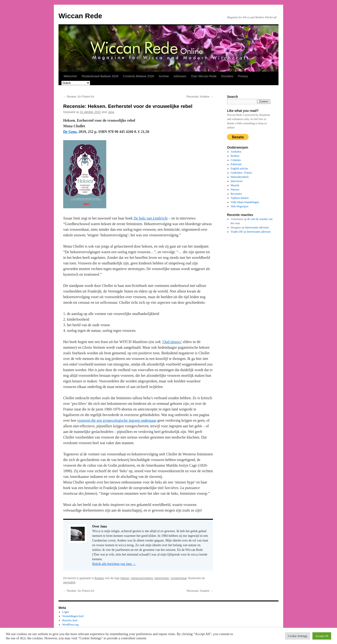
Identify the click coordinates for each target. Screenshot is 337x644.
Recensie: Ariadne (200, 97)
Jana (111, 112)
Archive (164, 76)
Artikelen (236, 152)
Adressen (180, 76)
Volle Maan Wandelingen (245, 202)
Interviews (237, 181)
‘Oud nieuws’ (172, 342)
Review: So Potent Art (79, 97)
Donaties (227, 76)
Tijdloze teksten (240, 198)
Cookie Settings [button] (298, 636)
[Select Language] (76, 83)
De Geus (70, 132)
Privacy (243, 76)
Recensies (236, 194)
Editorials (236, 164)
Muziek (235, 185)
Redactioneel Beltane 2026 (100, 76)
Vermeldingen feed (73, 616)
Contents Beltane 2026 (139, 76)
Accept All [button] (322, 636)
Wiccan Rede (80, 16)
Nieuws (235, 190)
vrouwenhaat (179, 578)
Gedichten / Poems (241, 173)
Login (66, 612)
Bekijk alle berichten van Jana (114, 564)
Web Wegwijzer (240, 206)
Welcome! (70, 76)
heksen (125, 578)
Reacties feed (70, 620)
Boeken (99, 578)
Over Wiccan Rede (204, 76)
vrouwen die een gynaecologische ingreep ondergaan (117, 420)
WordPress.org (70, 625)
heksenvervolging (142, 578)
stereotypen (162, 578)
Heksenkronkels (240, 177)
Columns (236, 160)
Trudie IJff (237, 232)
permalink (69, 582)
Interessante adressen (257, 227)
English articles (239, 168)
